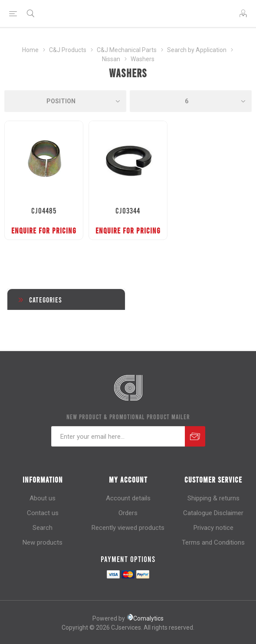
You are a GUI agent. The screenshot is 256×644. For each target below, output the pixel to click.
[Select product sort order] (65, 101)
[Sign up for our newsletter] (118, 436)
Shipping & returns (213, 498)
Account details (128, 498)
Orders (128, 513)
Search (43, 528)
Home (30, 50)
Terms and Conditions (213, 542)
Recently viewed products (128, 528)
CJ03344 (128, 210)
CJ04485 (44, 210)
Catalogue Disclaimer (213, 513)
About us (43, 498)
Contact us (43, 513)
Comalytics (145, 618)
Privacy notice (213, 528)
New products (43, 542)
